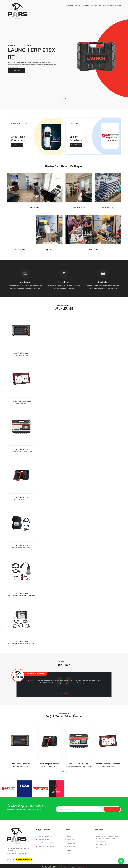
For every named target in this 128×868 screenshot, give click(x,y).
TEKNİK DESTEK (97, 6)
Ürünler (69, 834)
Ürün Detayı (17, 71)
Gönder (112, 807)
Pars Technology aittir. (63, 865)
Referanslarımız (109, 6)
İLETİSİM (118, 6)
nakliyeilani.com (81, 865)
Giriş (68, 852)
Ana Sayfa (72, 6)
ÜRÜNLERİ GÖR (17, 148)
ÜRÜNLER (79, 6)
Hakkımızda (87, 6)
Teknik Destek (71, 841)
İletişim (69, 848)
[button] (62, 98)
